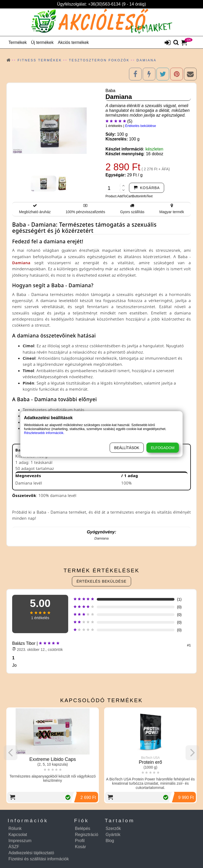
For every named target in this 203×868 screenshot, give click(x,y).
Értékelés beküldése (140, 126)
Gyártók (113, 835)
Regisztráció (87, 835)
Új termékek (42, 42)
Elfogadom (163, 448)
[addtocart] (147, 188)
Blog (110, 841)
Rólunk (15, 828)
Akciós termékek (73, 42)
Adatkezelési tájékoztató (31, 853)
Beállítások (127, 448)
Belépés (83, 828)
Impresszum (20, 841)
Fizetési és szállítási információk (39, 859)
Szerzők (113, 828)
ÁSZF (14, 847)
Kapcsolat (18, 835)
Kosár (81, 847)
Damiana (21, 263)
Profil (80, 841)
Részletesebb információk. (44, 433)
